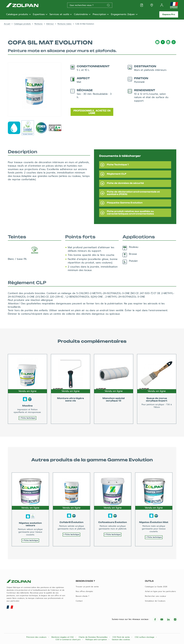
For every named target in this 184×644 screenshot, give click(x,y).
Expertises (39, 14)
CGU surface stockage (145, 637)
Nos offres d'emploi (84, 591)
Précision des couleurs (37, 637)
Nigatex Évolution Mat (154, 522)
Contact (79, 601)
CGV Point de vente (121, 637)
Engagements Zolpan (123, 14)
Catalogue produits (17, 14)
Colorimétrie (81, 14)
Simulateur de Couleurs (155, 601)
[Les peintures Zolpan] (26, 5)
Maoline (27, 406)
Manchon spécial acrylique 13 (114, 399)
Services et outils (59, 14)
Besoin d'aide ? (82, 596)
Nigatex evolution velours (30, 524)
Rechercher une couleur (156, 596)
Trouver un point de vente (87, 587)
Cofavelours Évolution (113, 522)
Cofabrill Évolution (71, 522)
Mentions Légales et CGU (63, 637)
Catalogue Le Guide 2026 (156, 587)
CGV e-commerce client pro (68, 640)
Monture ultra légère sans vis (71, 399)
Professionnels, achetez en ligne (92, 112)
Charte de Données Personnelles (93, 637)
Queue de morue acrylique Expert (157, 399)
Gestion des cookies (121, 640)
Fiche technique (28, 418)
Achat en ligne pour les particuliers (160, 591)
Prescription (99, 14)
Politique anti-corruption (97, 640)
